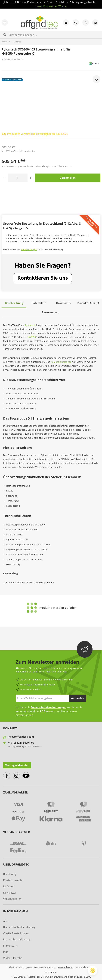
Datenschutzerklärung (17, 939)
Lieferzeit (9, 886)
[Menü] (5, 22)
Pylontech (30, 325)
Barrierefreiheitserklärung (19, 927)
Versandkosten (12, 898)
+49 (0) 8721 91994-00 (21, 742)
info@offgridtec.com (21, 736)
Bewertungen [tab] (51, 312)
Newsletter (10, 892)
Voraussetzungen (29, 250)
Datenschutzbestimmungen (49, 707)
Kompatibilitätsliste (61, 361)
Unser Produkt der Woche (51, 6)
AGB (43, 711)
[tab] (14, 303)
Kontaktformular (13, 880)
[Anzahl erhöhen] (31, 178)
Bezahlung (10, 874)
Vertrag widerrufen (17, 765)
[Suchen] (5, 35)
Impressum (10, 945)
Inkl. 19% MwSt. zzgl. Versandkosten (19, 151)
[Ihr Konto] (86, 22)
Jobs (6, 951)
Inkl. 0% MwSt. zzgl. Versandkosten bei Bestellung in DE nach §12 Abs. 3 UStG (37, 166)
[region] (51, 101)
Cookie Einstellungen (16, 933)
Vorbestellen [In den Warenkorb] (68, 178)
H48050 (32, 337)
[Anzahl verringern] (5, 178)
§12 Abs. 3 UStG (82, 976)
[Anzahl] (18, 178)
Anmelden (78, 698)
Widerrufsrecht (12, 958)
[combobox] (53, 35)
